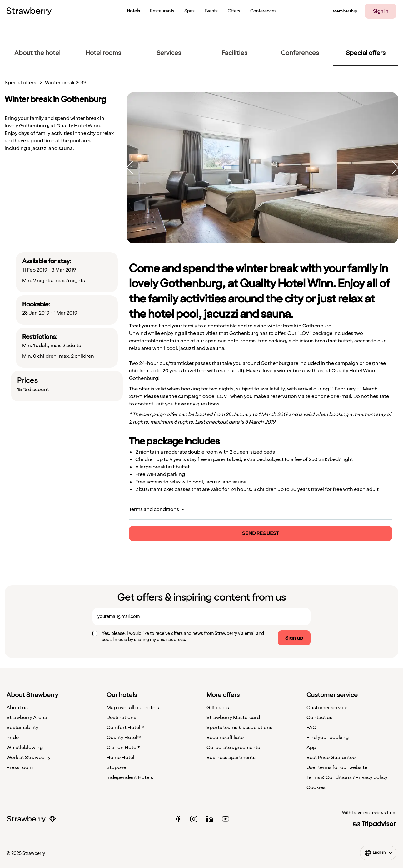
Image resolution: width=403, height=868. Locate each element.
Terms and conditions (154, 509)
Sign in (381, 11)
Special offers (20, 83)
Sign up (294, 638)
